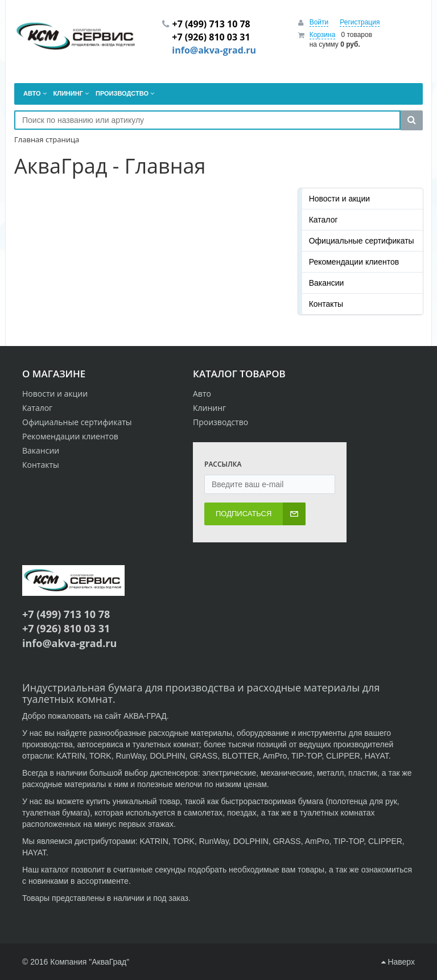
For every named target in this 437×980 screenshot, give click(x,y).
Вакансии (327, 283)
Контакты (326, 304)
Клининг (209, 408)
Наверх (398, 962)
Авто (202, 394)
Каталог (323, 220)
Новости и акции (339, 199)
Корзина (323, 35)
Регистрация (360, 22)
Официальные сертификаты (362, 241)
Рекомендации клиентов (354, 262)
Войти (319, 22)
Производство (220, 422)
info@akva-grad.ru (214, 50)
